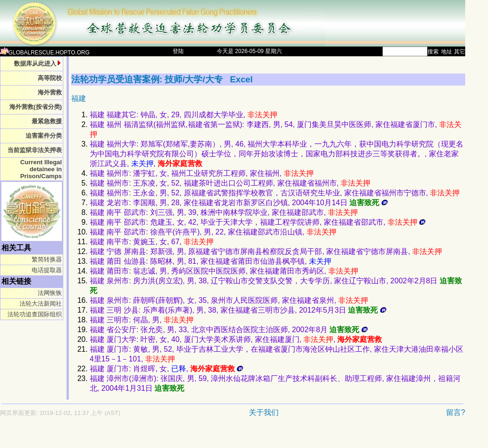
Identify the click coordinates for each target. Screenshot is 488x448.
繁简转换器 (47, 259)
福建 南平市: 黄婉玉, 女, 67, (152, 242)
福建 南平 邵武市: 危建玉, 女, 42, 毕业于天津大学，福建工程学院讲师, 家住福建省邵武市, (258, 222)
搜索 (433, 52)
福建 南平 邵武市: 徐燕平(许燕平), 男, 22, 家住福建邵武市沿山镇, (213, 232)
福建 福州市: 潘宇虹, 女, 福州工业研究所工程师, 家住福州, (202, 173)
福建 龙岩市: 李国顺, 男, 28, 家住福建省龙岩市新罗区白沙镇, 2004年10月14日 (239, 203)
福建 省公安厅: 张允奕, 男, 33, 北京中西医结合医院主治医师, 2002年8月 (229, 330)
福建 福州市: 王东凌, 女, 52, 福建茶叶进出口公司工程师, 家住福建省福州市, (230, 183)
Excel (241, 79)
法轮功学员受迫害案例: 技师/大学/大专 (148, 79)
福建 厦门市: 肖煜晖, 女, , (167, 369)
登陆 (178, 51)
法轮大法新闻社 (41, 304)
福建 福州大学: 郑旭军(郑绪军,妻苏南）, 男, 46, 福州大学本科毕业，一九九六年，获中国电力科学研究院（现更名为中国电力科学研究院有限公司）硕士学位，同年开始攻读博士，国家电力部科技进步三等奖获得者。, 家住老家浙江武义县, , (277, 154)
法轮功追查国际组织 (35, 314)
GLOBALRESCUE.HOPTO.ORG (45, 53)
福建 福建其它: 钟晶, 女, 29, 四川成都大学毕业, (184, 115)
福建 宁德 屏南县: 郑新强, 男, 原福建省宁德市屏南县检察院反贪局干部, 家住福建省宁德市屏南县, (266, 251)
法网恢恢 (50, 293)
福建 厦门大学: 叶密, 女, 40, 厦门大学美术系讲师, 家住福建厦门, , (236, 339)
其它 (460, 52)
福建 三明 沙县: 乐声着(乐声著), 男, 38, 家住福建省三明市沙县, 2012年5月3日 (238, 310)
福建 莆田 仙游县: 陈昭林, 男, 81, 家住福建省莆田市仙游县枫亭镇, (211, 261)
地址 (447, 52)
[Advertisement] (200, 437)
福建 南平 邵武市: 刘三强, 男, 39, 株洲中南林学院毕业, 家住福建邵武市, (224, 212)
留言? (456, 412)
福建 (79, 98)
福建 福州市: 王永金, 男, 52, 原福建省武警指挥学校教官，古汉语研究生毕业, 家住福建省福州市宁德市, (275, 193)
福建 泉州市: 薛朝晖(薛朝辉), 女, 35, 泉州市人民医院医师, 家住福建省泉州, (229, 300)
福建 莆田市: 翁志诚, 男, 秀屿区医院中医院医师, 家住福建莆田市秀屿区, (224, 271)
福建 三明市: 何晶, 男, (142, 320)
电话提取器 (47, 270)
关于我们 (264, 412)
